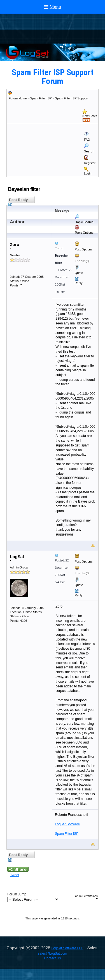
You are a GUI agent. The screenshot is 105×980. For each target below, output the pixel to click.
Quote (79, 273)
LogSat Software (67, 824)
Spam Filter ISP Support (72, 98)
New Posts (90, 116)
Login (88, 173)
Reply (79, 283)
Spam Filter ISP (41, 98)
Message (62, 211)
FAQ (87, 140)
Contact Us (53, 958)
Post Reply (18, 201)
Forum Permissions (86, 897)
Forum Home (18, 98)
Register (90, 163)
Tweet (15, 875)
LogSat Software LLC (67, 948)
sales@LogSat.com (52, 953)
